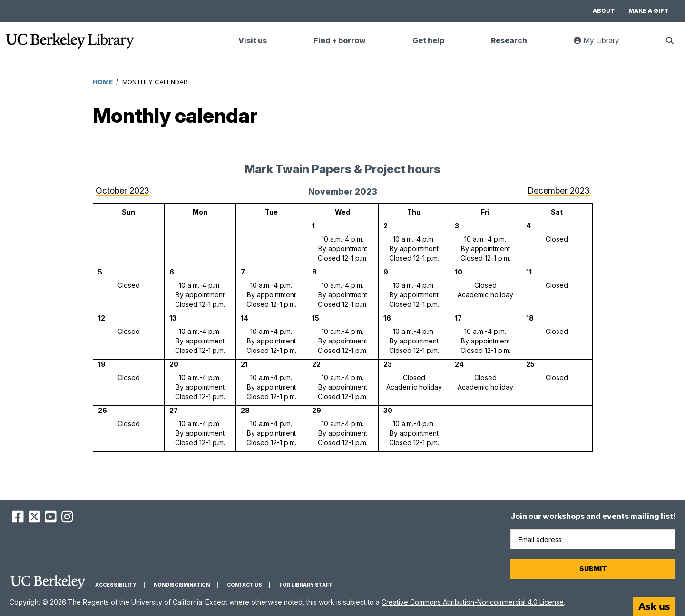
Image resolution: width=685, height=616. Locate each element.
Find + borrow (340, 41)
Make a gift (649, 11)
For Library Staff (306, 585)
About (604, 11)
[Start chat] (654, 606)
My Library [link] (602, 44)
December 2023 (559, 191)
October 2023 (122, 191)
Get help (428, 41)
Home (103, 82)
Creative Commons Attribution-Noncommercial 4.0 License (473, 602)
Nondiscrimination (182, 585)
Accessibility (116, 585)
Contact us (245, 585)
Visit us (253, 41)
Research (509, 41)
